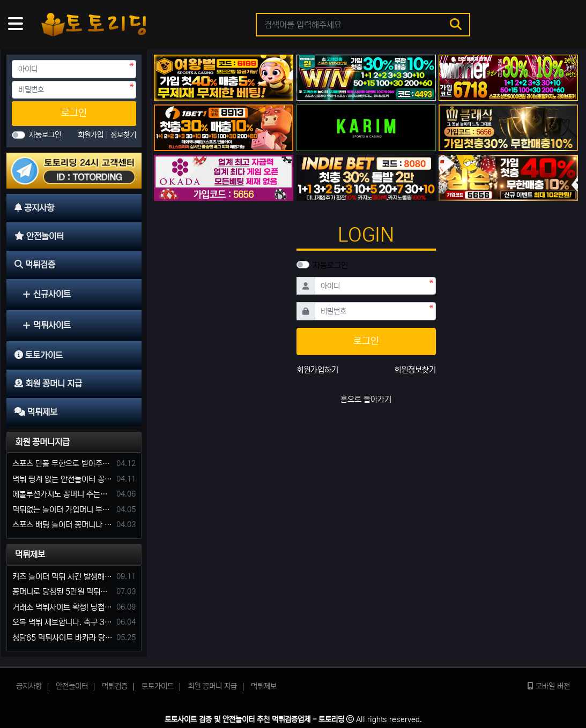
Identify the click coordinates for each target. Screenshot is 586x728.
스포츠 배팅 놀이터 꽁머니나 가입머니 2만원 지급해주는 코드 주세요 (62, 525)
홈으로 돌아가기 (366, 399)
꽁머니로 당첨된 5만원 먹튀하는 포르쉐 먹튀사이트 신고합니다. (62, 592)
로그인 (74, 113)
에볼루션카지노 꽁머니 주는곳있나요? (62, 494)
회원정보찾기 (415, 370)
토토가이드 (158, 686)
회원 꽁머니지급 (42, 442)
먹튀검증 (115, 686)
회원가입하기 (317, 370)
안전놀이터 (72, 686)
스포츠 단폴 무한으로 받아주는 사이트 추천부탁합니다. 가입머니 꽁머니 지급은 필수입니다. (62, 464)
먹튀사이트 (47, 325)
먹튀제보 (30, 554)
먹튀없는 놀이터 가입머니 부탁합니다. (62, 510)
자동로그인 (331, 265)
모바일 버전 (549, 686)
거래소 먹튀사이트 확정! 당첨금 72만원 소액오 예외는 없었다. (62, 607)
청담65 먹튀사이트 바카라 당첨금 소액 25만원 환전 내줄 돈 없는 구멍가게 (62, 638)
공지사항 (29, 686)
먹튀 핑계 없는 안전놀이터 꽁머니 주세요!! (62, 479)
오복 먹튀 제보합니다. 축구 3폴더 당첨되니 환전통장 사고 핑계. (62, 622)
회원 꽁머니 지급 (212, 686)
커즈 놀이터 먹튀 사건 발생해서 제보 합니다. (62, 577)
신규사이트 (47, 294)
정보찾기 (123, 135)
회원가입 (92, 135)
